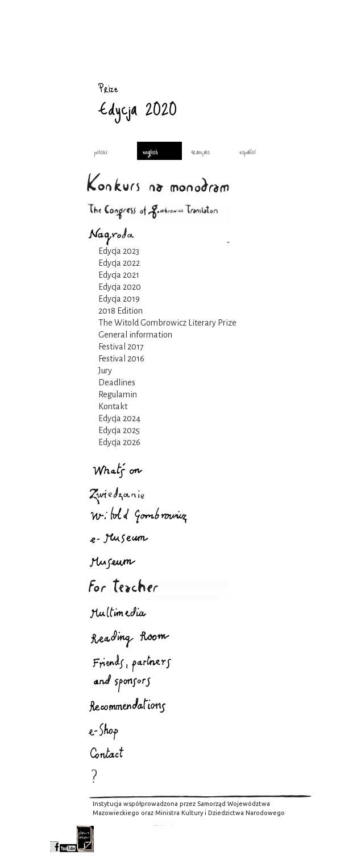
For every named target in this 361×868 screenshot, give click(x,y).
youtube (68, 839)
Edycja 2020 (120, 287)
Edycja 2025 (119, 430)
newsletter (85, 839)
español (248, 151)
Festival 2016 (121, 359)
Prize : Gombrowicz (67, 77)
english (150, 151)
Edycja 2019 (119, 299)
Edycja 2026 (119, 442)
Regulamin (118, 394)
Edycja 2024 (119, 418)
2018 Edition (121, 311)
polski (101, 151)
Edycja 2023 (119, 251)
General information (135, 335)
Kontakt (113, 406)
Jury (105, 371)
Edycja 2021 (119, 275)
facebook (54, 839)
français (200, 151)
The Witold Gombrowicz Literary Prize (167, 323)
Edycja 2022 (119, 263)
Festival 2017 (121, 347)
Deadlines (117, 382)
